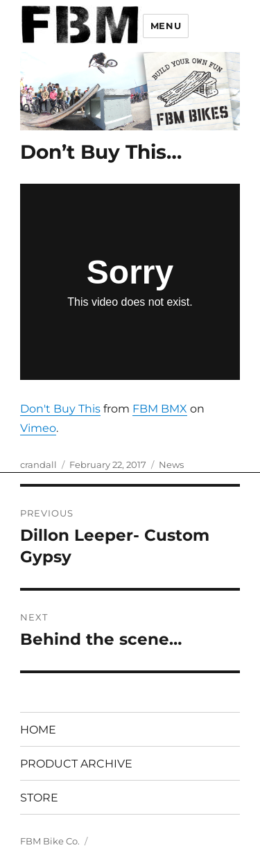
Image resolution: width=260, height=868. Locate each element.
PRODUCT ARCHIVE (76, 764)
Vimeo (38, 428)
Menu (166, 26)
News (171, 465)
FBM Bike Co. (50, 841)
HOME (38, 730)
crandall (38, 465)
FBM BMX (160, 409)
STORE (39, 798)
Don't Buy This (60, 409)
